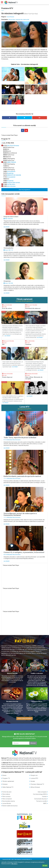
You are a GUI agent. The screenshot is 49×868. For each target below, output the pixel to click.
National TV (29, 859)
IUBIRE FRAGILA (11, 162)
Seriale (33, 781)
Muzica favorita (12, 673)
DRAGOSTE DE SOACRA (14, 175)
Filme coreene (6, 797)
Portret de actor (7, 792)
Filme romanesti (7, 799)
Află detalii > (14, 864)
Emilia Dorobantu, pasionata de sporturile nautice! (22, 476)
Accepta (45, 866)
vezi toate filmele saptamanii (24, 301)
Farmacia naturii (37, 701)
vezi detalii (7, 227)
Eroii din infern (11, 184)
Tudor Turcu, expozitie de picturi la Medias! (20, 438)
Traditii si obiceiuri (37, 673)
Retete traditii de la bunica (10, 806)
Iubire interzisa (11, 186)
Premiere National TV (37, 784)
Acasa (4, 775)
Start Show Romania (13, 146)
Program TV (6, 778)
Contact (44, 797)
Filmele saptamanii (8, 781)
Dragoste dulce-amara (13, 183)
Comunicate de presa (40, 799)
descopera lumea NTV (25, 409)
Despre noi (34, 775)
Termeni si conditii (41, 801)
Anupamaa (10, 173)
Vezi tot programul (25, 190)
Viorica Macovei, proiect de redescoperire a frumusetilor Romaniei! (20, 514)
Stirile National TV (8, 787)
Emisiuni (5, 784)
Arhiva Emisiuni (35, 787)
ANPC (45, 803)
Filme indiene (6, 794)
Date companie (42, 792)
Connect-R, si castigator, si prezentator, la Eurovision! (24, 552)
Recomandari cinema (9, 801)
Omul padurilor (11, 171)
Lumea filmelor (7, 803)
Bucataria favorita (12, 701)
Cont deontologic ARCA (40, 794)
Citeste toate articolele (24, 718)
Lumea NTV (34, 778)
